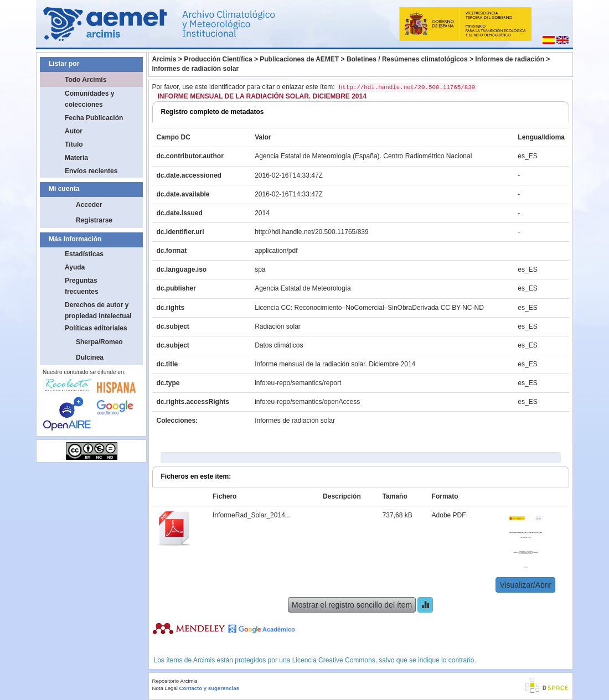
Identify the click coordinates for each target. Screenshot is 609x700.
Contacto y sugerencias (209, 688)
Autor (74, 131)
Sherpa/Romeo (99, 342)
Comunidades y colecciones (89, 99)
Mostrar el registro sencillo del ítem (352, 605)
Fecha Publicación (94, 118)
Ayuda (75, 267)
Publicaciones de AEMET (299, 59)
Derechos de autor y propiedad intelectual (98, 310)
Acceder (89, 205)
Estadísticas (84, 254)
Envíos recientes (91, 171)
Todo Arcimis (86, 80)
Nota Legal (165, 688)
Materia (76, 158)
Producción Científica (218, 59)
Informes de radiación (510, 59)
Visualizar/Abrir (525, 585)
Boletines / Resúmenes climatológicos (407, 59)
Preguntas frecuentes (82, 286)
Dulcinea (90, 357)
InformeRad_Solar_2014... (252, 515)
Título (74, 144)
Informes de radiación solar (196, 69)
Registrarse (94, 220)
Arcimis (164, 59)
